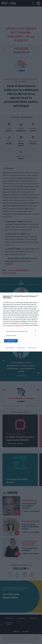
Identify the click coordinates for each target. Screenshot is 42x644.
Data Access (21, 348)
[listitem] (21, 331)
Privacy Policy (32, 348)
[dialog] (21, 322)
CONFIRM (11, 341)
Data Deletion (10, 348)
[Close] (38, 296)
